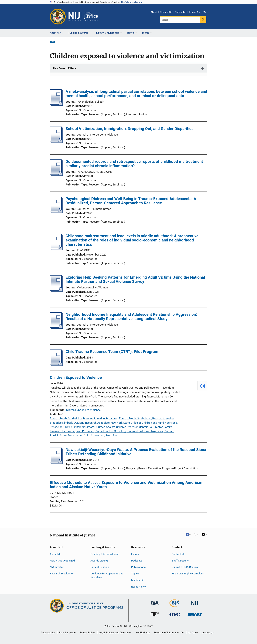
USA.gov (193, 633)
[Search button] (203, 20)
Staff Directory (180, 561)
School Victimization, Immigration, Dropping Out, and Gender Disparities (129, 129)
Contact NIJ (179, 554)
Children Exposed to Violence (76, 377)
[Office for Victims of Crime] (175, 614)
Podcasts (137, 561)
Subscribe (180, 12)
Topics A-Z (195, 12)
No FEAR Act (143, 633)
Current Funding (100, 567)
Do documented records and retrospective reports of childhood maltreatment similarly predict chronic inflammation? (134, 164)
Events (135, 554)
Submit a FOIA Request (185, 567)
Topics (135, 574)
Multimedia (138, 580)
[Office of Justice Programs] (58, 17)
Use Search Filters (65, 68)
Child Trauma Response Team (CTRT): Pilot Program (112, 352)
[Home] (83, 17)
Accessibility (48, 633)
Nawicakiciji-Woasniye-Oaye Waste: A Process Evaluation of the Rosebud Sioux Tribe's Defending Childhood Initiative (136, 452)
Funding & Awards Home (105, 554)
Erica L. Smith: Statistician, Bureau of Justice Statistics (84, 418)
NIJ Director (57, 567)
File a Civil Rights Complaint (188, 574)
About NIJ (56, 554)
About (154, 12)
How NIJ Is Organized (62, 561)
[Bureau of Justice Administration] (155, 602)
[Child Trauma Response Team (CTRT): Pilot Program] (56, 365)
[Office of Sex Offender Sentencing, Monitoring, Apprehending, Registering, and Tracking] (195, 614)
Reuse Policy (138, 587)
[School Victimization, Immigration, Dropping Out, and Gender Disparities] (56, 142)
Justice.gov (208, 633)
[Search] (180, 20)
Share (206, 13)
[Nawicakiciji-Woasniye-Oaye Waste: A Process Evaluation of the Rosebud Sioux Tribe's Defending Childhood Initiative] (56, 463)
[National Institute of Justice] (195, 602)
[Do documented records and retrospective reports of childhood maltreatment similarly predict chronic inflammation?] (56, 175)
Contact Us (166, 12)
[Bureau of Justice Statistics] (175, 606)
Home (53, 41)
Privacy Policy (87, 633)
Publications (138, 567)
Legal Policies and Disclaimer (115, 633)
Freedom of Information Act (169, 633)
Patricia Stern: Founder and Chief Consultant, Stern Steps (85, 435)
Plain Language (67, 633)
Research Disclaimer (62, 574)
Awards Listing (99, 561)
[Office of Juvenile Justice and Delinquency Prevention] (155, 615)
